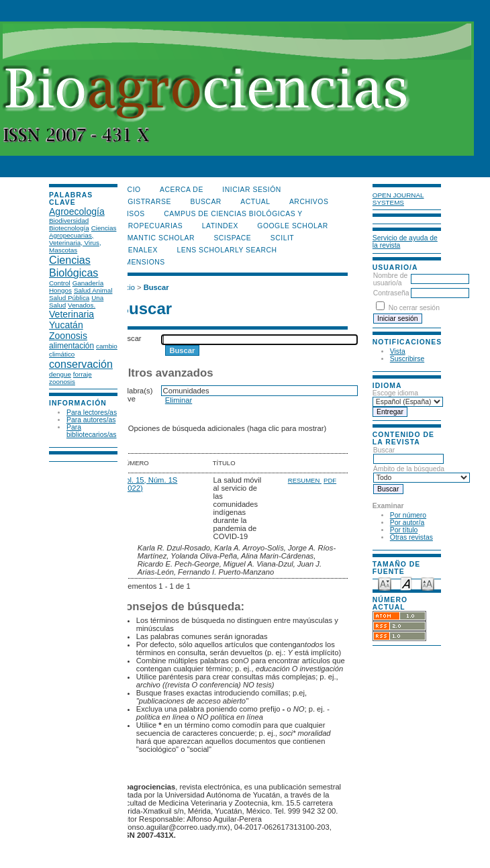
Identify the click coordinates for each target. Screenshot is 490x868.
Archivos (309, 202)
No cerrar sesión (414, 308)
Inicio (129, 190)
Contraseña (391, 293)
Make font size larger (428, 583)
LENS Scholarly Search (227, 250)
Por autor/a (407, 523)
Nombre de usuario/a (390, 279)
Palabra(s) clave (136, 395)
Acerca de (182, 190)
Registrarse (144, 202)
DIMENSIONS (141, 262)
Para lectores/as (92, 413)
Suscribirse (407, 359)
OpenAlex (138, 250)
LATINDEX (220, 226)
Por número (408, 515)
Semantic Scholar (156, 238)
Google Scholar (292, 226)
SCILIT (282, 238)
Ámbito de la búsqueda (422, 473)
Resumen (305, 480)
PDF (330, 480)
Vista (398, 351)
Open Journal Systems (398, 199)
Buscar (408, 454)
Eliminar (179, 400)
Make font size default (406, 583)
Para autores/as (91, 420)
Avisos (131, 214)
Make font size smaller (385, 583)
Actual (255, 202)
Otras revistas (411, 537)
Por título (404, 530)
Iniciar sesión (252, 190)
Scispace (232, 238)
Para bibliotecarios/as (92, 431)
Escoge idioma (395, 393)
